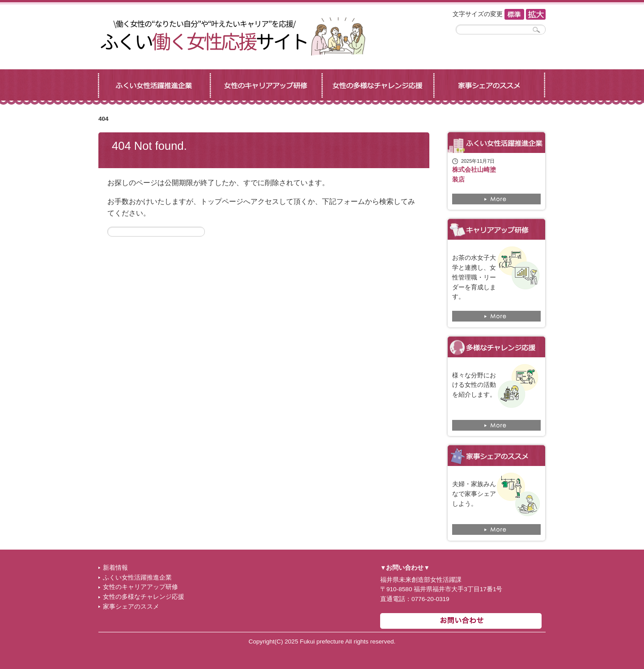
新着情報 (115, 568)
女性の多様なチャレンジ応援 (144, 597)
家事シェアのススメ (131, 607)
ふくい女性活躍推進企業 (137, 578)
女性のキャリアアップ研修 (140, 587)
